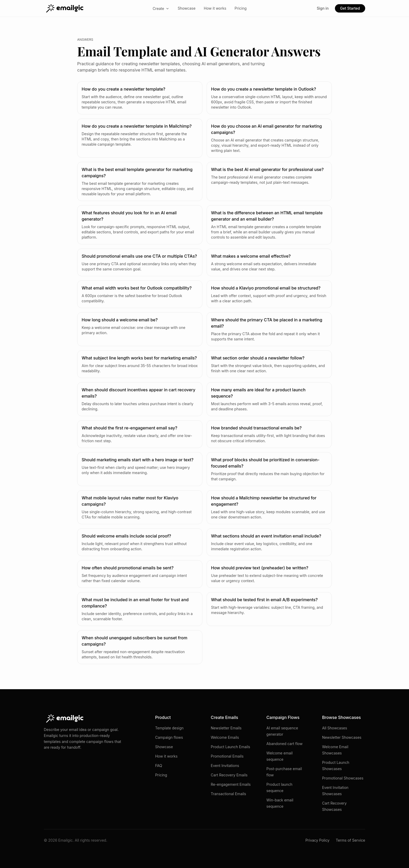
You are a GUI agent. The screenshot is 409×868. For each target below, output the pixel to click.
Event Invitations (225, 766)
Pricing (240, 8)
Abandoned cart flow (284, 744)
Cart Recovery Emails (229, 775)
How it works (215, 8)
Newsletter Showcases (342, 737)
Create (161, 8)
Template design (169, 728)
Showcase (187, 8)
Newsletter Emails (226, 728)
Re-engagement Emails (231, 784)
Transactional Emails (228, 794)
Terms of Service (350, 840)
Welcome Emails (225, 737)
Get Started (350, 8)
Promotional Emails (227, 756)
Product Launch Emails (230, 747)
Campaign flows (169, 737)
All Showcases (335, 728)
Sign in (323, 8)
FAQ (159, 766)
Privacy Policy (318, 840)
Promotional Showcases (343, 778)
